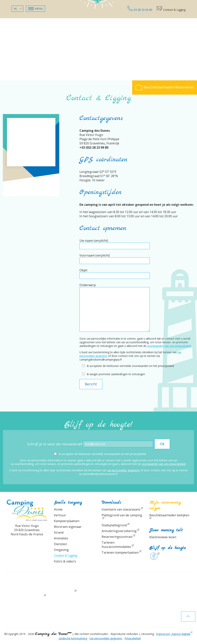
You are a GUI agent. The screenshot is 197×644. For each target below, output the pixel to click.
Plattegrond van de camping (122, 515)
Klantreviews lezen (163, 537)
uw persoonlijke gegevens (124, 470)
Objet (115, 273)
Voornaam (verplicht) (115, 258)
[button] (35, 9)
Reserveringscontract (117, 537)
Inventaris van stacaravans (121, 509)
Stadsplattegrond (114, 525)
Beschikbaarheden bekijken (169, 515)
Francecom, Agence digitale (173, 634)
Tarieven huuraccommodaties (116, 545)
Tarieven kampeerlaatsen (120, 552)
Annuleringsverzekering (119, 531)
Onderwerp (115, 308)
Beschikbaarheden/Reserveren (165, 87)
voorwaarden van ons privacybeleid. (169, 346)
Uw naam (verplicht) (115, 243)
